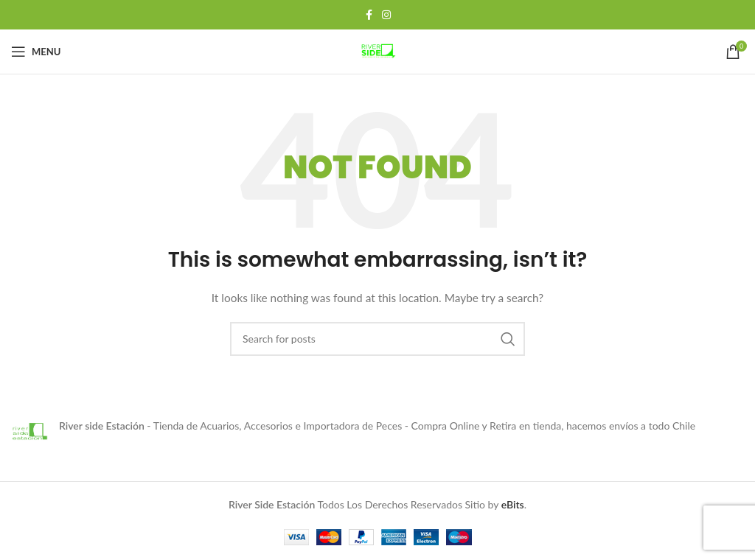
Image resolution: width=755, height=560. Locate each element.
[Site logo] (377, 50)
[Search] (377, 339)
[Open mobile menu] (36, 52)
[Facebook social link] (369, 15)
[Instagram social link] (386, 15)
